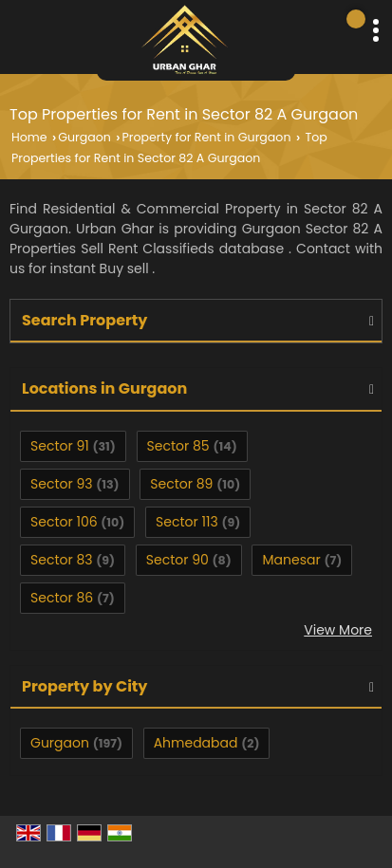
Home (29, 137)
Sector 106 (64, 522)
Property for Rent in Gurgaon (206, 137)
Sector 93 (61, 484)
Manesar (291, 560)
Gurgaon (84, 137)
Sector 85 (178, 446)
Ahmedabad (196, 743)
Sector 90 (177, 560)
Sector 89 (181, 484)
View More (338, 630)
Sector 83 (62, 560)
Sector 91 (60, 446)
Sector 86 (62, 598)
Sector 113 (187, 522)
